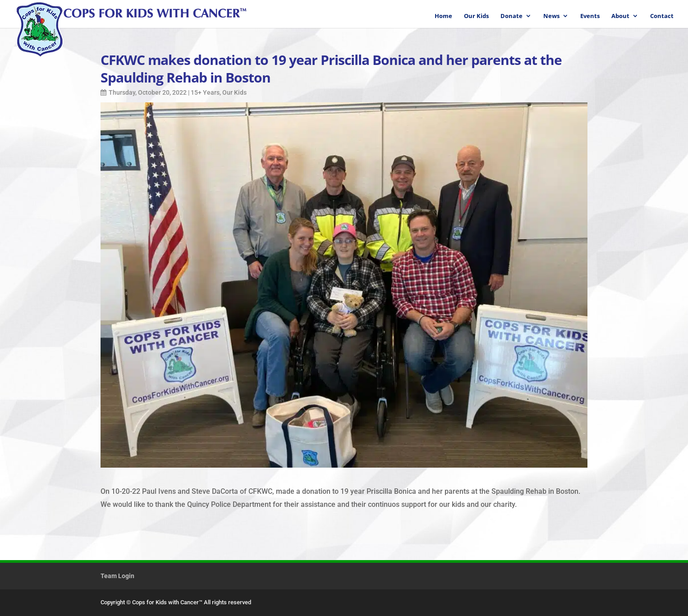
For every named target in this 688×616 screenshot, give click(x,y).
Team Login (117, 576)
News (551, 16)
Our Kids (476, 16)
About (620, 16)
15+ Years (205, 92)
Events (590, 16)
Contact (662, 16)
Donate (511, 16)
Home (443, 16)
